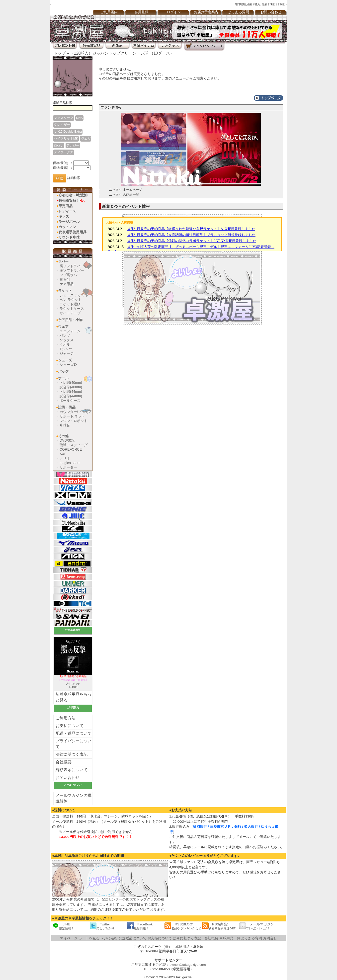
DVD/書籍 (67, 440)
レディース (67, 211)
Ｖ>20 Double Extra (68, 131)
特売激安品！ (72, 200)
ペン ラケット (71, 300)
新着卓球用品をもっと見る (74, 697)
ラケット (65, 291)
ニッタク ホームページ (126, 190)
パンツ (65, 335)
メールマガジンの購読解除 (74, 798)
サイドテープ (70, 313)
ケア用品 (67, 284)
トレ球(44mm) (71, 392)
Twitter (102, 926)
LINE (63, 926)
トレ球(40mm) (71, 383)
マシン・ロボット (74, 421)
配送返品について (133, 938)
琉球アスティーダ (74, 445)
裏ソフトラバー (72, 266)
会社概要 (64, 762)
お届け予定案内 (206, 12)
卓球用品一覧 (230, 938)
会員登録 (141, 12)
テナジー (73, 145)
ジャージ (67, 353)
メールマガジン (256, 926)
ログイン (174, 12)
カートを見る (89, 938)
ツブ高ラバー (70, 275)
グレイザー (62, 125)
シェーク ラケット (74, 295)
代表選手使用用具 (73, 232)
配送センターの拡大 (117, 899)
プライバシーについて (74, 744)
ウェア (63, 327)
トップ (60, 53)
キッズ (64, 216)
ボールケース (70, 401)
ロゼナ (59, 145)
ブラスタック (73, 680)
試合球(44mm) (71, 396)
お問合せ (270, 938)
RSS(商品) (219, 926)
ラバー (63, 261)
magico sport (70, 463)
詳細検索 (74, 178)
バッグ (63, 371)
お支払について (70, 726)
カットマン (67, 227)
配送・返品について (74, 733)
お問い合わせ (271, 12)
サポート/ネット (72, 416)
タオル (65, 344)
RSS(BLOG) (183, 926)
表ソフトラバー (72, 270)
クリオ (65, 458)
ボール (63, 378)
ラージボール (69, 222)
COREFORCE (71, 449)
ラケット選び (70, 304)
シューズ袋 (68, 365)
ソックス (67, 340)
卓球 (179, 947)
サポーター (68, 467)
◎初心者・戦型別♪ (73, 195)
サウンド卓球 (69, 237)
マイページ (69, 938)
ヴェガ (86, 138)
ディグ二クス (64, 152)
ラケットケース (72, 309)
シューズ (65, 360)
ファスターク (64, 118)
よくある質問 (239, 12)
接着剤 (65, 279)
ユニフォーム (70, 331)
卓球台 (65, 425)
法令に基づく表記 (187, 938)
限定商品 (66, 206)
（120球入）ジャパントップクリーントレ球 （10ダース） (122, 53)
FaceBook (140, 926)
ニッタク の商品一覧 (124, 195)
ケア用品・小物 (70, 320)
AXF (63, 454)
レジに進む (109, 938)
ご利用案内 (109, 12)
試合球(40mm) (71, 387)
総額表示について (72, 770)
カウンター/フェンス (76, 412)
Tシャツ (66, 349)
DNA (79, 118)
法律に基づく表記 (72, 754)
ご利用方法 (66, 718)
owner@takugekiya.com (188, 965)
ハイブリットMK (66, 138)
